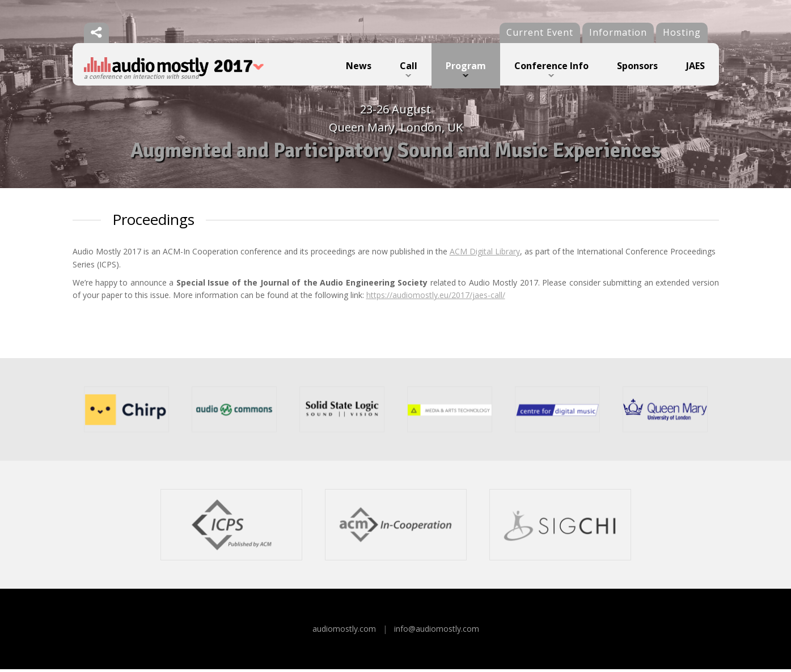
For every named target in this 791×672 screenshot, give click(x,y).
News (359, 66)
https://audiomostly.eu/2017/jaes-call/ (436, 298)
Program (466, 66)
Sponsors (637, 66)
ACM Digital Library (485, 254)
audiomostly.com (344, 631)
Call (409, 66)
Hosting (682, 32)
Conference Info (551, 66)
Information (618, 32)
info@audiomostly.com (437, 631)
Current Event (540, 32)
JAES (695, 66)
